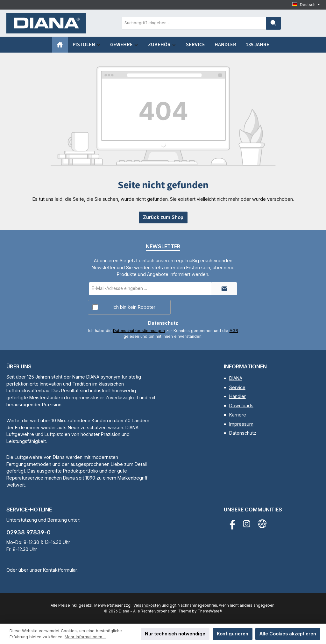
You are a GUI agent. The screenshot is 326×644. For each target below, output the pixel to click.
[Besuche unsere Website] (262, 524)
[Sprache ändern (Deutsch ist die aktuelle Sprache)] (306, 5)
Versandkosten (147, 605)
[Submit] (224, 289)
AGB (234, 331)
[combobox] (194, 23)
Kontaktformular (60, 570)
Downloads (241, 405)
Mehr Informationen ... (85, 637)
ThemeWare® (210, 611)
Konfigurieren (233, 634)
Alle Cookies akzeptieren (288, 634)
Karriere (238, 415)
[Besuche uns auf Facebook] (231, 524)
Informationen (245, 366)
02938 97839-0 (28, 532)
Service (237, 387)
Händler (237, 396)
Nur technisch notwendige (175, 634)
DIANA (236, 378)
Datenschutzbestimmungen (139, 331)
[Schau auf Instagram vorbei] (247, 524)
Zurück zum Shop (163, 217)
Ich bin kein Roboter (134, 307)
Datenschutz (243, 433)
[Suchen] (273, 23)
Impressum (241, 424)
